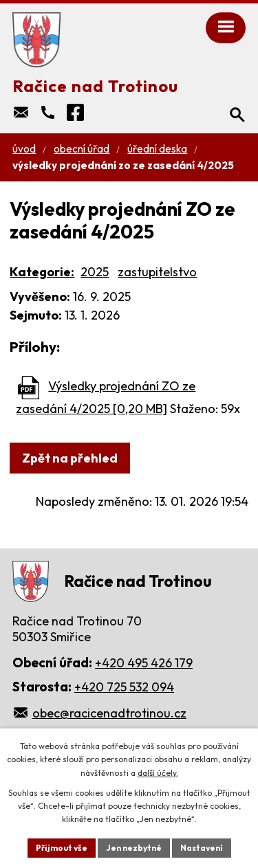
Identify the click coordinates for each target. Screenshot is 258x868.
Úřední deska (157, 149)
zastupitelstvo (157, 272)
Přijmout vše (62, 848)
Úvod (24, 149)
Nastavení (202, 848)
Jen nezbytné (134, 848)
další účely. (158, 773)
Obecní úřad (82, 149)
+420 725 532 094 (124, 687)
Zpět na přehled (70, 458)
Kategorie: (42, 272)
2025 (95, 272)
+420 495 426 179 (144, 663)
